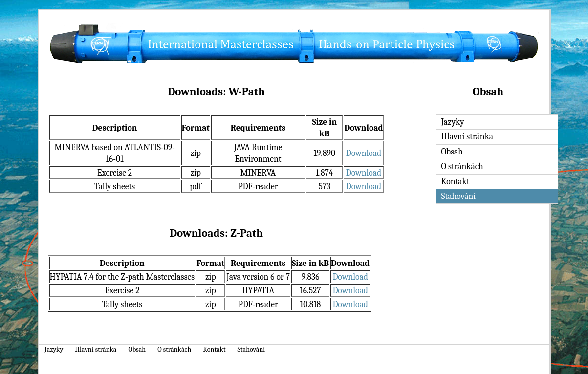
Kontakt (456, 181)
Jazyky (453, 122)
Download (364, 153)
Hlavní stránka (468, 136)
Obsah (452, 152)
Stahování (251, 349)
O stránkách (462, 166)
